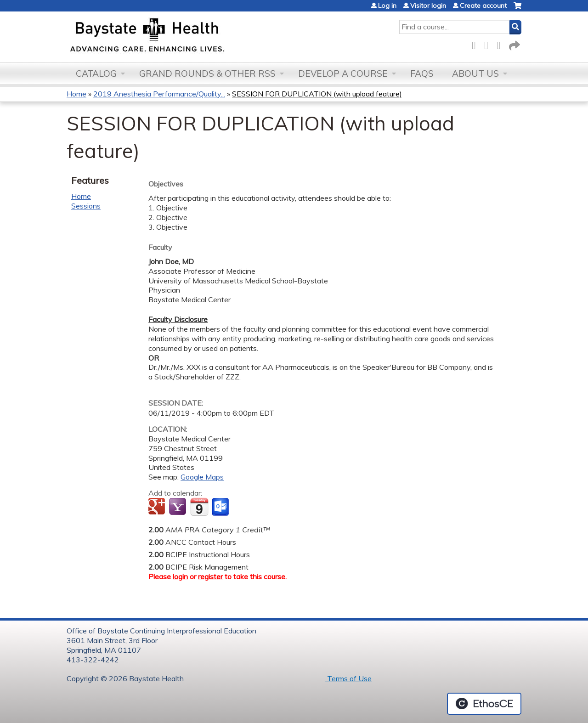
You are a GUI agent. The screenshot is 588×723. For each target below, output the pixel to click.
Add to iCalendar (199, 507)
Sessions (86, 206)
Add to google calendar (158, 507)
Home (76, 94)
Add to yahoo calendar (178, 507)
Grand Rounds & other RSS (207, 73)
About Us (475, 73)
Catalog (96, 73)
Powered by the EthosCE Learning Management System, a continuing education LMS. (484, 704)
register (210, 576)
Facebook (476, 44)
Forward (514, 44)
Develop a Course (343, 73)
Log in (387, 6)
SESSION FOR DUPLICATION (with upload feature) (317, 94)
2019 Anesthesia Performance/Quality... (159, 94)
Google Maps (202, 477)
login (180, 576)
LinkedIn (501, 44)
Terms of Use (348, 678)
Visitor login (428, 6)
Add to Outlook (221, 507)
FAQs (422, 73)
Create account (483, 6)
